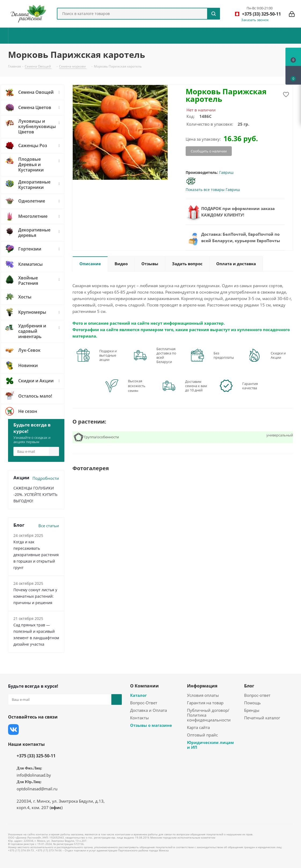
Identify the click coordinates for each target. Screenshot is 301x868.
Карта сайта (198, 727)
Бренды (252, 710)
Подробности (46, 478)
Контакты (140, 718)
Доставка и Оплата (148, 710)
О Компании (144, 686)
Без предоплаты (224, 355)
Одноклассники (67, 729)
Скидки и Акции (278, 355)
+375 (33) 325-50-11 (36, 756)
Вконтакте (13, 729)
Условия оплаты (203, 695)
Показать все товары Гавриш (213, 190)
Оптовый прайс (202, 735)
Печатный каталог (262, 718)
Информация (202, 686)
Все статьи (49, 526)
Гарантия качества (250, 386)
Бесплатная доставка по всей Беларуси (166, 355)
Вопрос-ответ (257, 695)
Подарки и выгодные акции (108, 355)
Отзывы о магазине (151, 725)
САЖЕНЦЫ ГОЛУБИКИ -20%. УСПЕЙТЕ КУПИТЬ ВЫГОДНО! (35, 494)
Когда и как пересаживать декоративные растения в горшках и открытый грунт (36, 555)
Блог (249, 686)
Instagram (40, 729)
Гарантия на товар (205, 703)
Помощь (252, 703)
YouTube (54, 729)
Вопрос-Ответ (144, 703)
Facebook (27, 729)
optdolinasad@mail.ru (37, 789)
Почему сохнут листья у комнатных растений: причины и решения (35, 596)
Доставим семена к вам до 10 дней (196, 386)
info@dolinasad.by (34, 775)
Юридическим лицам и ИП (210, 745)
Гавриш (226, 172)
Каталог (138, 695)
